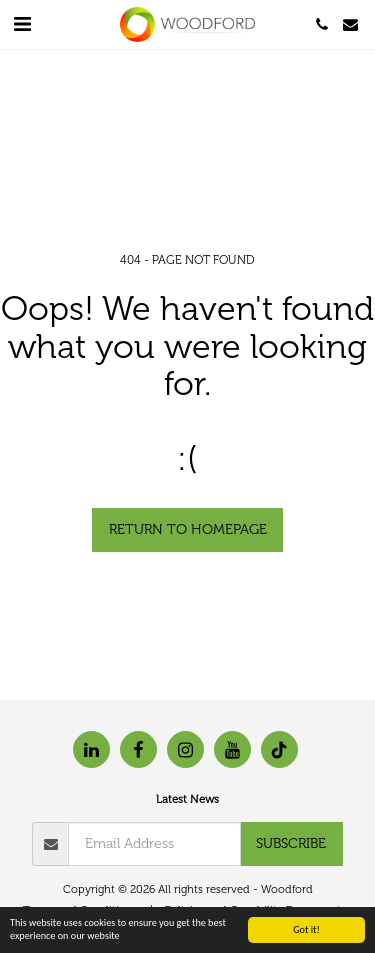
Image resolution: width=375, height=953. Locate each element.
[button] (22, 24)
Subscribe (291, 843)
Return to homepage (188, 529)
